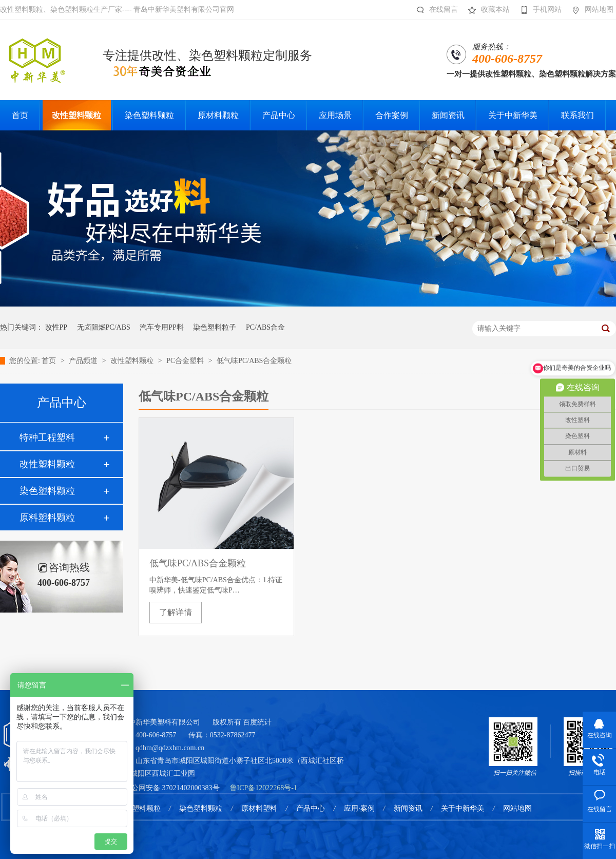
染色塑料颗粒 (47, 491)
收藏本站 (486, 10)
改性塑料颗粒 (133, 361)
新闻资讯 (408, 808)
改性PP (56, 327)
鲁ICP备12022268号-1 (264, 788)
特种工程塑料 (47, 437)
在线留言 (435, 10)
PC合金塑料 (186, 361)
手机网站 (538, 10)
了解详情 (176, 612)
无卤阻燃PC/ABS (104, 327)
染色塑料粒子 (215, 327)
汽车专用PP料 (162, 327)
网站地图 (590, 10)
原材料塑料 (259, 808)
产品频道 (84, 361)
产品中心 (311, 808)
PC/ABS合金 (265, 327)
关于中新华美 (463, 808)
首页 (50, 361)
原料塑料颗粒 (47, 518)
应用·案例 (359, 808)
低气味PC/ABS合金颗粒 (254, 361)
